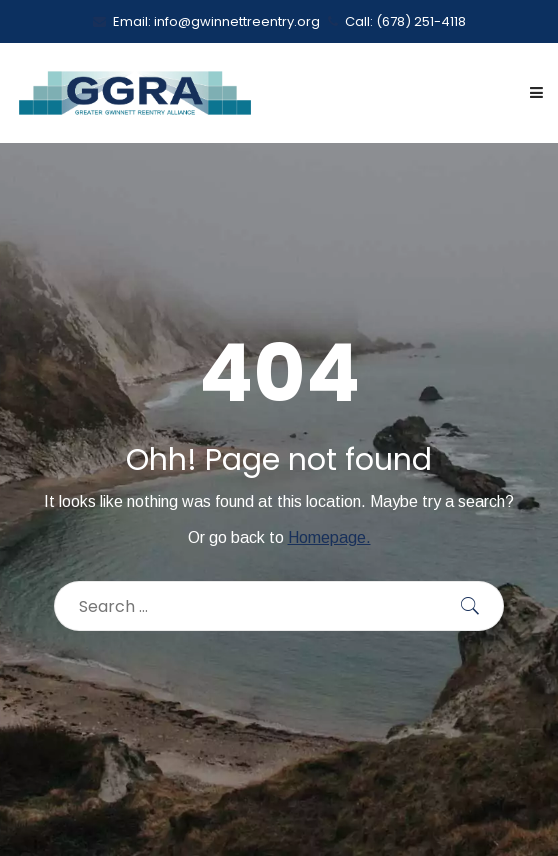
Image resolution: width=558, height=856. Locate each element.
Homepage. (329, 537)
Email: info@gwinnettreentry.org (206, 21)
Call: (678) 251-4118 (397, 21)
